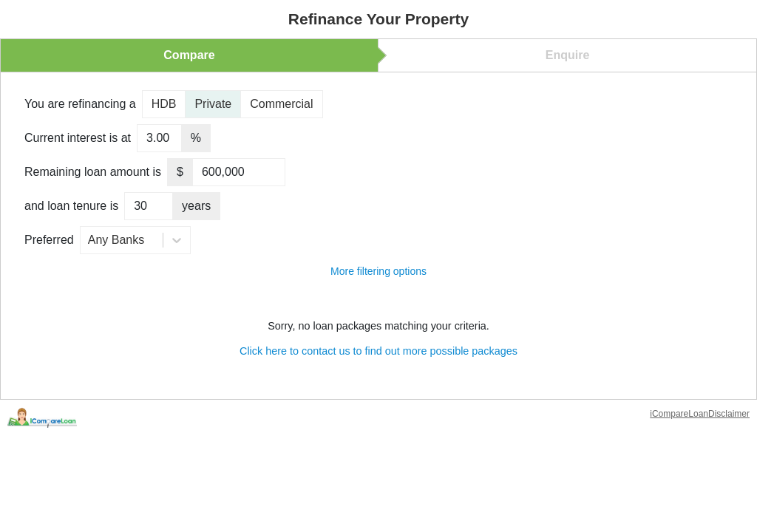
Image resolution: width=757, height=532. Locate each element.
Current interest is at (78, 138)
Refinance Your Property (378, 19)
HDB (164, 104)
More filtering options (378, 271)
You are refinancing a (80, 104)
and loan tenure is (71, 206)
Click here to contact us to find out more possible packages (378, 351)
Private (213, 104)
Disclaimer (729, 414)
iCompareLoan (679, 414)
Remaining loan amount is (93, 172)
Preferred (49, 240)
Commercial (281, 104)
